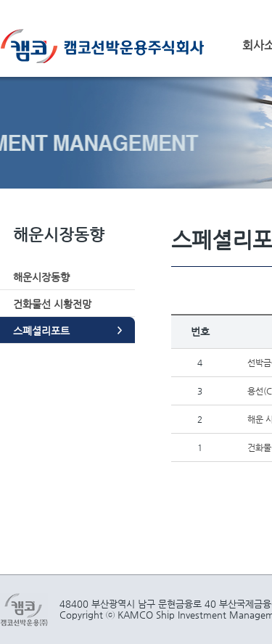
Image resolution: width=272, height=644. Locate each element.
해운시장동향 (41, 277)
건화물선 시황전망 (52, 304)
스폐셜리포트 (41, 331)
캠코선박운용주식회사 (107, 46)
